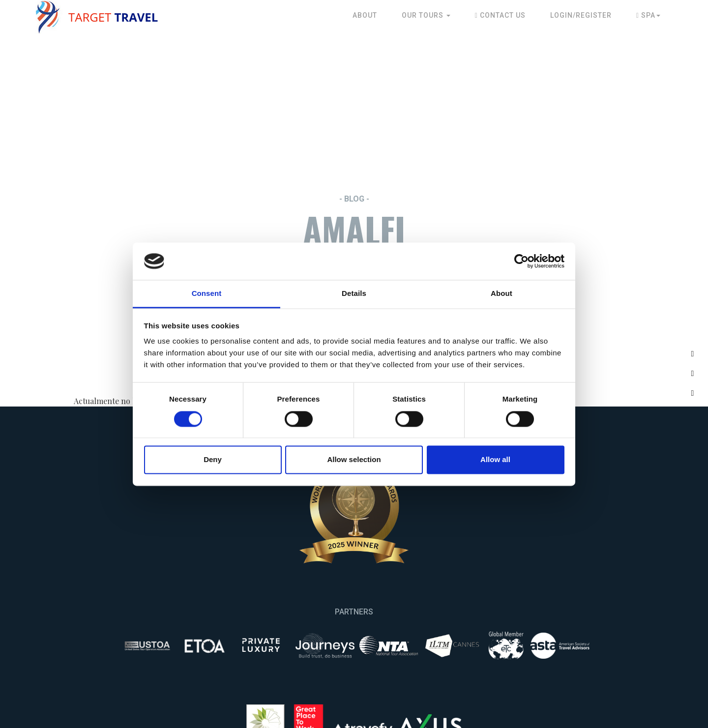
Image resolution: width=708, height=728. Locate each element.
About (365, 15)
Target (113, 17)
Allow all (495, 460)
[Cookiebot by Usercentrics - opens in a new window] (521, 261)
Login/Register (581, 15)
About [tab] (501, 294)
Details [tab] (354, 294)
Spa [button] (648, 15)
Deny (213, 460)
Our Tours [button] (426, 15)
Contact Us (500, 15)
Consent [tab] (207, 294)
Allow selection (354, 460)
